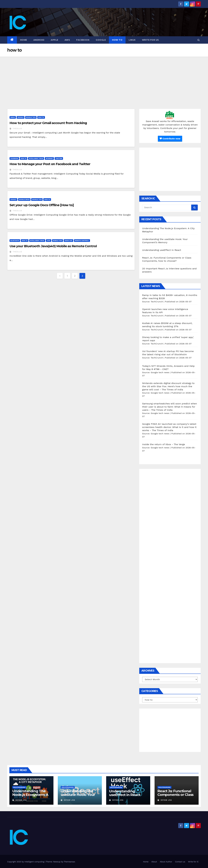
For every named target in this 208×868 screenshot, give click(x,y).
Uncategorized (19, 787)
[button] (199, 40)
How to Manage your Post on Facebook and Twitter (50, 164)
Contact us (180, 862)
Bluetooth (15, 240)
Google (101, 40)
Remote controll (82, 240)
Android (39, 40)
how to (117, 40)
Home (24, 40)
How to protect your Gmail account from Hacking (48, 123)
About (154, 862)
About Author (166, 862)
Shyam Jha (19, 800)
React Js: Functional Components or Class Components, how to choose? (175, 796)
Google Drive (24, 199)
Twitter (59, 158)
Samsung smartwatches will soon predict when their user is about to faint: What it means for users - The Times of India (170, 407)
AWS (67, 40)
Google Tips (31, 117)
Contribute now (170, 139)
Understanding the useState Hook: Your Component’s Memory (80, 795)
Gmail (13, 117)
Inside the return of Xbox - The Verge (164, 444)
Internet (49, 158)
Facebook (83, 40)
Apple (54, 40)
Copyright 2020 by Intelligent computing (26, 862)
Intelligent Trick (36, 158)
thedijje (16, 129)
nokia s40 (68, 240)
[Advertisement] (104, 78)
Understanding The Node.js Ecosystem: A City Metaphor (30, 795)
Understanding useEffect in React (162, 250)
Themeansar (69, 862)
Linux (132, 40)
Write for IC (193, 862)
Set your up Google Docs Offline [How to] (42, 205)
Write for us (150, 40)
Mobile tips (57, 240)
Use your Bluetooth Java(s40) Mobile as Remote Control (53, 246)
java (49, 240)
